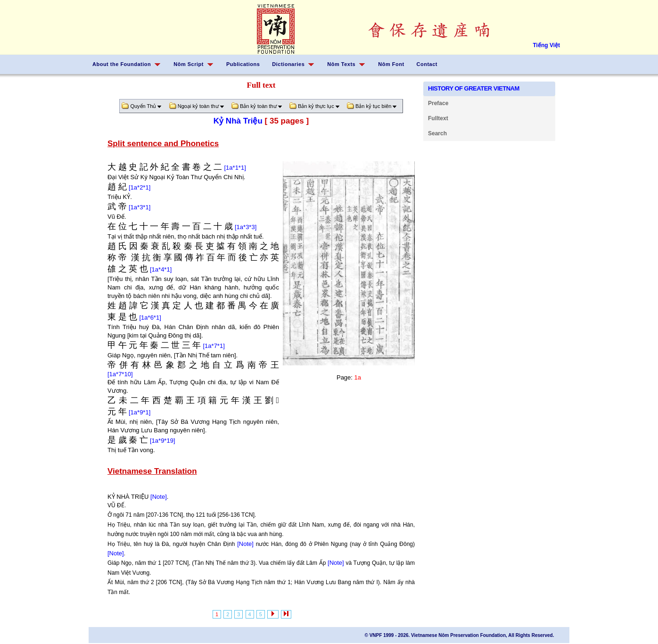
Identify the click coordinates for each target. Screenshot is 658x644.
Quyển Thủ (143, 106)
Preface (438, 103)
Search (437, 133)
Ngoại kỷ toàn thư (198, 106)
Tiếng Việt (546, 45)
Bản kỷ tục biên (374, 106)
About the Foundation (122, 64)
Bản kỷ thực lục (316, 106)
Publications (243, 64)
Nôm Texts (341, 64)
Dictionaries (288, 64)
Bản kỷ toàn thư (259, 106)
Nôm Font (391, 64)
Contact (427, 64)
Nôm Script (189, 64)
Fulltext (438, 118)
